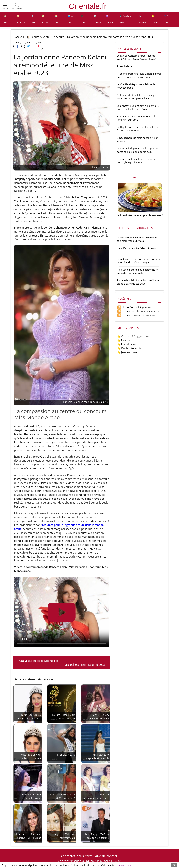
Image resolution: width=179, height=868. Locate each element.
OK (174, 865)
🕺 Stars (34, 19)
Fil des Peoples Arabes (134, 311)
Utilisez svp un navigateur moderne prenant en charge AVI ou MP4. (62, 612)
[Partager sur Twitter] (28, 46)
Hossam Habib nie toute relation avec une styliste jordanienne (138, 161)
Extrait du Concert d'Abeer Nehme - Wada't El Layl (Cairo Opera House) (137, 57)
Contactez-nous (72, 856)
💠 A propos (168, 19)
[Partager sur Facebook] (18, 46)
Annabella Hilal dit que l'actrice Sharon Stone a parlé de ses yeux (139, 282)
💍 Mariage (143, 19)
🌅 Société (59, 19)
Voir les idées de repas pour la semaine (139, 215)
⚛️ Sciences (110, 19)
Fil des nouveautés (131, 315)
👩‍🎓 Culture (85, 19)
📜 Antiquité (21, 19)
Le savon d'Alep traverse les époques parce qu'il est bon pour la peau (138, 150)
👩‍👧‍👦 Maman (97, 19)
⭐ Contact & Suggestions (133, 336)
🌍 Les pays (71, 19)
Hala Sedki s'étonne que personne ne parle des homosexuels (138, 271)
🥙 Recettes (46, 19)
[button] (5, 6)
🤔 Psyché (155, 19)
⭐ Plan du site (126, 344)
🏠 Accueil (8, 19)
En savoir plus (123, 865)
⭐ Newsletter (126, 340)
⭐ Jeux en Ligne (127, 352)
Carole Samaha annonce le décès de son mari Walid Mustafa (137, 239)
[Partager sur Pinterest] (39, 46)
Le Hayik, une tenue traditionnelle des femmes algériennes (138, 129)
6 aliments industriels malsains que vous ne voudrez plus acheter (137, 97)
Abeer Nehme (125, 66)
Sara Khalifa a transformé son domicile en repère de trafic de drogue (139, 261)
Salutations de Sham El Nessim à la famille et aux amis (136, 118)
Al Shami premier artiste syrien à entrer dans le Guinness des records (139, 75)
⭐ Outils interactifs (129, 348)
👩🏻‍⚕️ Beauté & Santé (125, 19)
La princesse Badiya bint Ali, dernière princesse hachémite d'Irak (138, 107)
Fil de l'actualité (129, 307)
